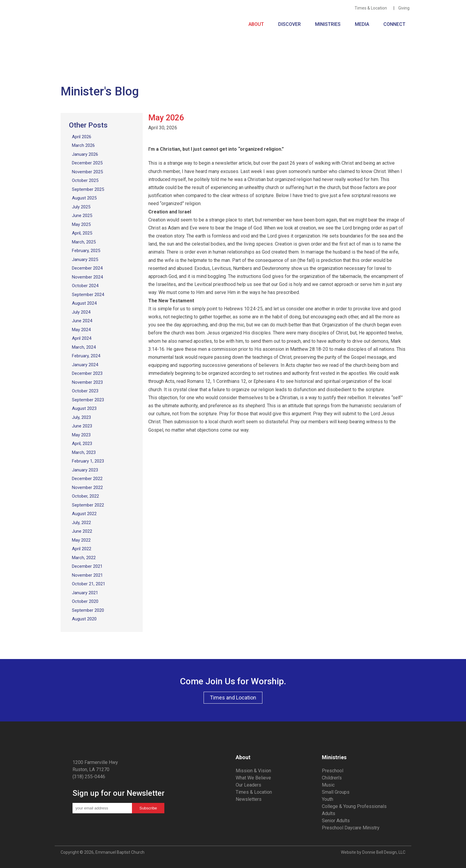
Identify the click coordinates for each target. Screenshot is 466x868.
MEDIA (363, 24)
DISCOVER (291, 24)
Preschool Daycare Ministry (351, 828)
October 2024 (85, 286)
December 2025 (87, 163)
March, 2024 (84, 347)
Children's (332, 778)
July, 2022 (81, 523)
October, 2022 (85, 496)
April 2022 (82, 549)
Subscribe (148, 808)
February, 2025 (86, 251)
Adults (329, 813)
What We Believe (253, 778)
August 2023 (84, 408)
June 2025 (82, 216)
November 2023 (87, 382)
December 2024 (87, 268)
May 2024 (81, 330)
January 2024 (85, 365)
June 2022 (82, 531)
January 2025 (85, 260)
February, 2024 (86, 356)
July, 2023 (81, 417)
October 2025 (85, 180)
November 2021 (87, 575)
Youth (328, 799)
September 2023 (88, 400)
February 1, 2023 (88, 461)
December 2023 (87, 373)
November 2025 (87, 172)
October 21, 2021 (89, 584)
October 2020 (85, 601)
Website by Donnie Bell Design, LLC (373, 852)
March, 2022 (84, 558)
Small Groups (336, 792)
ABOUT (257, 24)
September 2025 (88, 189)
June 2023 (82, 426)
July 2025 (81, 207)
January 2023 (85, 470)
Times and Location (233, 698)
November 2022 (87, 488)
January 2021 (85, 593)
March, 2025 (84, 242)
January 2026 (85, 154)
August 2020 (84, 619)
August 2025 (84, 198)
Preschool (333, 771)
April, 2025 (82, 233)
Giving (405, 8)
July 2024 (81, 312)
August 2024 (84, 303)
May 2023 (81, 435)
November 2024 (87, 277)
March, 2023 (84, 452)
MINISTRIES (329, 24)
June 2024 (82, 321)
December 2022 (87, 479)
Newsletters (249, 799)
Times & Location (372, 8)
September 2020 (88, 610)
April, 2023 (82, 444)
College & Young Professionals (354, 806)
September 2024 (88, 295)
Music (328, 785)
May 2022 (81, 540)
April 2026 (82, 137)
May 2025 (81, 224)
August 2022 (84, 514)
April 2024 (82, 338)
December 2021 (87, 566)
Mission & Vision (253, 771)
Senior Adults (336, 821)
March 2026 (83, 145)
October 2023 (85, 391)
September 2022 (88, 505)
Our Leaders (248, 785)
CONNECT (394, 24)
